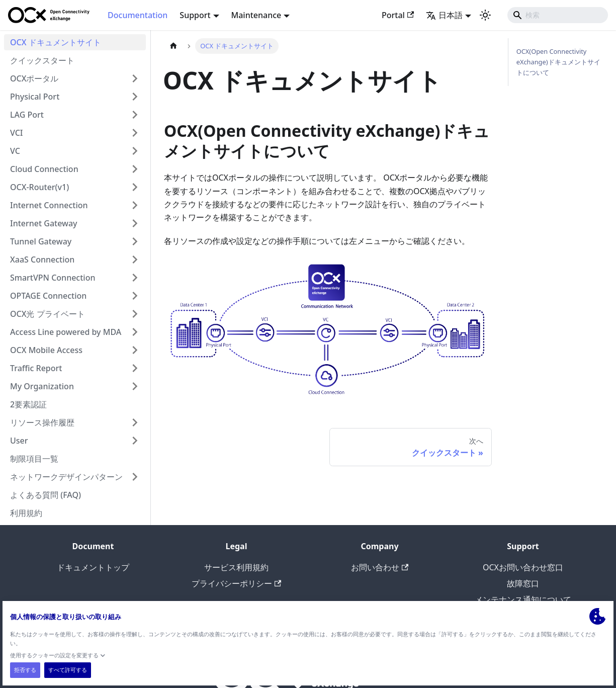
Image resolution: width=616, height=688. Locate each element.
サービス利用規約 (236, 567)
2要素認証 (28, 404)
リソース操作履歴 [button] (42, 422)
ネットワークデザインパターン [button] (66, 477)
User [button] (19, 441)
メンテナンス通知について (523, 599)
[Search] (558, 15)
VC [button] (15, 151)
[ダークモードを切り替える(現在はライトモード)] (485, 15)
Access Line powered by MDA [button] (66, 332)
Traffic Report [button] (36, 368)
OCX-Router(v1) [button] (39, 187)
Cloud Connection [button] (44, 169)
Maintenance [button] (256, 15)
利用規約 (26, 513)
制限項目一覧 (34, 459)
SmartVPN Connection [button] (53, 278)
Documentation (138, 15)
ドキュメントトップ (93, 567)
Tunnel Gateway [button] (41, 241)
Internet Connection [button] (49, 205)
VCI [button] (17, 133)
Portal (398, 15)
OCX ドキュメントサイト (56, 42)
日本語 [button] (444, 15)
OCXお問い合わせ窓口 (523, 567)
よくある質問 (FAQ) (46, 495)
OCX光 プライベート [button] (48, 314)
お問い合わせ (380, 567)
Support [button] (195, 15)
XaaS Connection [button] (42, 260)
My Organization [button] (42, 386)
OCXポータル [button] (34, 78)
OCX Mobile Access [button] (46, 350)
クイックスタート (42, 60)
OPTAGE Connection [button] (48, 296)
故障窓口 (523, 583)
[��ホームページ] (173, 46)
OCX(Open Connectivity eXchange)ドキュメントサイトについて (558, 62)
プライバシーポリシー (236, 583)
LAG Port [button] (27, 115)
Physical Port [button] (35, 97)
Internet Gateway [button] (44, 223)
